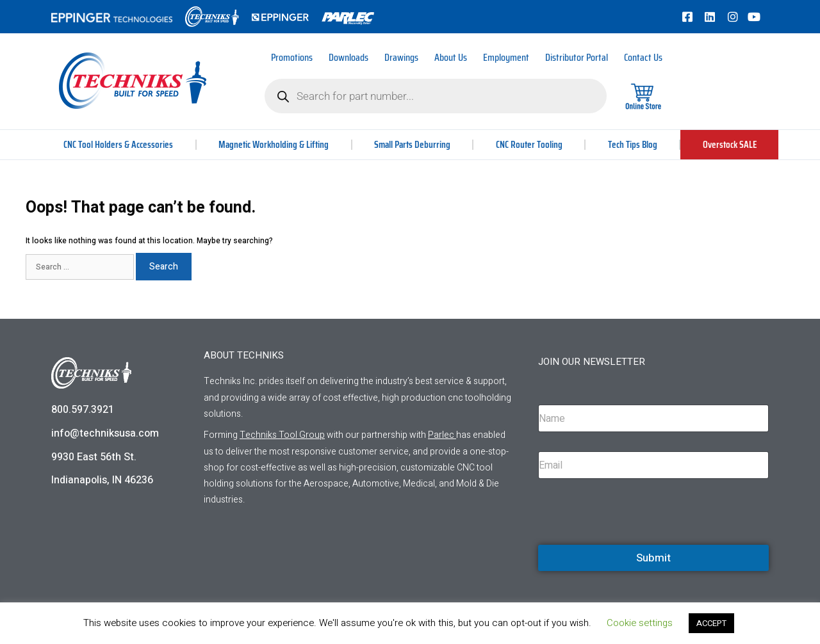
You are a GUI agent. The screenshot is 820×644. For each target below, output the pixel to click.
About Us (451, 57)
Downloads (348, 57)
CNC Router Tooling (530, 144)
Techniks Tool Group (282, 435)
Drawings (401, 57)
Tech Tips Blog (632, 144)
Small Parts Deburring (413, 144)
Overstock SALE (729, 144)
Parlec (441, 435)
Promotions (292, 57)
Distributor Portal (577, 57)
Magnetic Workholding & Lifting (274, 144)
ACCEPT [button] (711, 623)
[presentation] (635, 543)
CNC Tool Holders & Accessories (118, 144)
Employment (506, 57)
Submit (653, 558)
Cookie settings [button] (640, 623)
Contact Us (643, 57)
